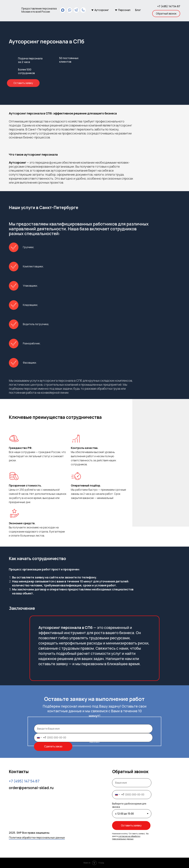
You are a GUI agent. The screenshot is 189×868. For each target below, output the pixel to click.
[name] (93, 729)
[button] (166, 14)
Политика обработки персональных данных (37, 838)
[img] (14, 10)
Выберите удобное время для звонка (129, 805)
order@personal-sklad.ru (31, 788)
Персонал (124, 10)
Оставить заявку (131, 825)
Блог (138, 10)
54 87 (24, 781)
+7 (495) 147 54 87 (169, 6)
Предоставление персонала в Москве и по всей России (39, 10)
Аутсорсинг (102, 10)
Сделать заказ (53, 746)
